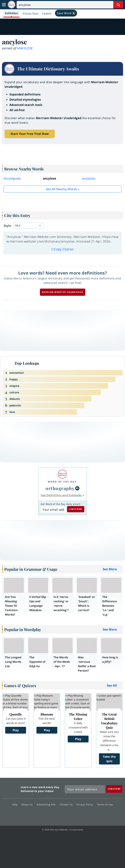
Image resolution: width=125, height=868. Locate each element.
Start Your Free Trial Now (30, 134)
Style (7, 226)
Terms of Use (105, 804)
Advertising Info (47, 804)
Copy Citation (62, 249)
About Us (28, 804)
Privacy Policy (86, 804)
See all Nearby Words (61, 189)
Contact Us (67, 804)
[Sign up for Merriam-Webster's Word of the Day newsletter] (85, 789)
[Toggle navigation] (4, 5)
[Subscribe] (114, 789)
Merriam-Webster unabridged (63, 292)
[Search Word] (118, 5)
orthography (60, 488)
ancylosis (89, 178)
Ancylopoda (12, 178)
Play (16, 730)
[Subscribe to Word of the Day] (53, 509)
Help (16, 804)
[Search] (70, 5)
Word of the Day (62, 482)
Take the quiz (109, 759)
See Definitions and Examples (61, 495)
